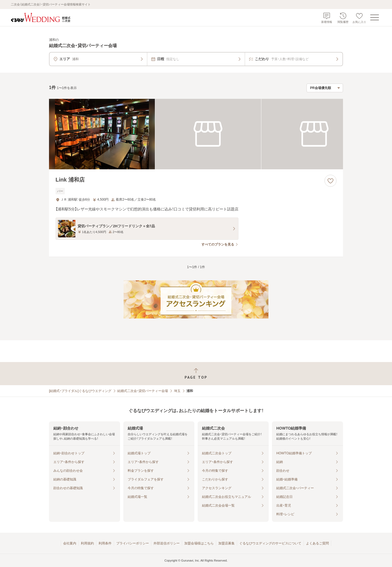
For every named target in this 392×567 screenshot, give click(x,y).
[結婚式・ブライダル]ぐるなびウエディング (80, 391)
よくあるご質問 (317, 543)
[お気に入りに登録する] (330, 181)
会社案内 (70, 543)
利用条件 (105, 543)
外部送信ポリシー (167, 543)
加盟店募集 (226, 543)
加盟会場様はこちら (199, 543)
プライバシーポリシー (133, 543)
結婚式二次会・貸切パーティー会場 (143, 391)
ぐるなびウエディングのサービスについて (270, 543)
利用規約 (87, 543)
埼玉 (177, 391)
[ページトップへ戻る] (196, 374)
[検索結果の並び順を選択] (325, 88)
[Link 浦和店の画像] (196, 134)
